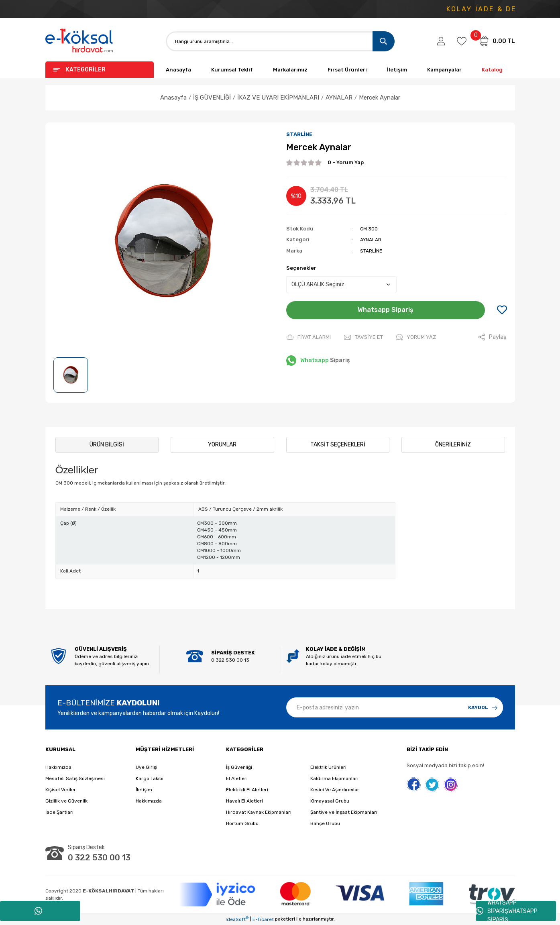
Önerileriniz (453, 445)
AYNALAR (371, 240)
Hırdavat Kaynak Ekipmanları (259, 812)
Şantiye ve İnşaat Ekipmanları (344, 812)
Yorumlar (222, 445)
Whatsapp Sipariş (386, 310)
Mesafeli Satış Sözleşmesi (75, 778)
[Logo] (79, 41)
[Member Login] (441, 41)
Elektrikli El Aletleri (247, 790)
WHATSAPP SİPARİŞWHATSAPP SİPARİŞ (507, 911)
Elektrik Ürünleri (328, 767)
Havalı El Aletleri (244, 801)
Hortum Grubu (242, 823)
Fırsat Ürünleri (347, 70)
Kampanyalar (444, 70)
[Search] (280, 41)
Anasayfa (178, 70)
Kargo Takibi (150, 778)
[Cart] (497, 41)
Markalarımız (290, 70)
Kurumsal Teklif (232, 70)
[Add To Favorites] (502, 310)
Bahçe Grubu (325, 823)
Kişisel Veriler (61, 790)
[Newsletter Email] (395, 707)
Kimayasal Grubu (330, 801)
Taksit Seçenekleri (338, 445)
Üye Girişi (147, 767)
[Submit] (483, 707)
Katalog (492, 70)
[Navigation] (100, 70)
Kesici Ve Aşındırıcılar (335, 790)
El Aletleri (237, 778)
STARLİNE (299, 134)
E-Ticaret (263, 919)
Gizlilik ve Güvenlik (66, 801)
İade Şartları (59, 812)
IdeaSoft (237, 919)
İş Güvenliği (239, 767)
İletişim (397, 70)
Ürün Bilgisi (107, 445)
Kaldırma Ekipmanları (334, 778)
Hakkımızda (58, 767)
